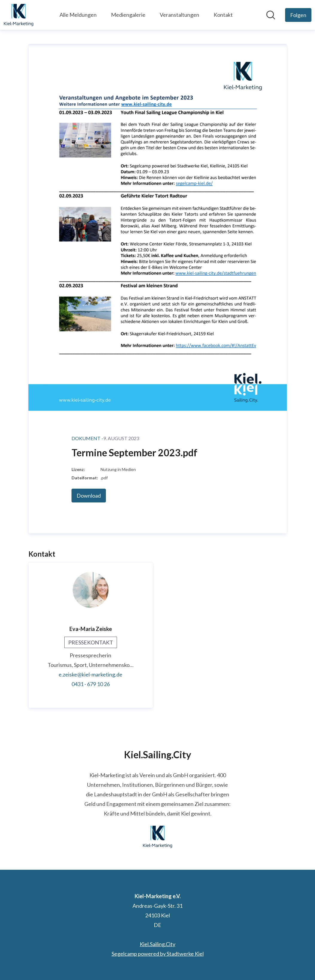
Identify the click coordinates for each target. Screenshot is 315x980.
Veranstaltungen (179, 15)
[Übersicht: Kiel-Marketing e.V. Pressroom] (19, 15)
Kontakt (223, 15)
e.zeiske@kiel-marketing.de (90, 674)
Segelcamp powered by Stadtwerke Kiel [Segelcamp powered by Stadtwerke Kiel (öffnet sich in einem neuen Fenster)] (158, 954)
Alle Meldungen (78, 15)
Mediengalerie (128, 15)
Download (89, 496)
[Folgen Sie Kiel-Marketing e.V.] (298, 15)
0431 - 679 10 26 (91, 684)
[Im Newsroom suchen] (271, 15)
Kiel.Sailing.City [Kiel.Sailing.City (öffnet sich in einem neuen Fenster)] (157, 944)
